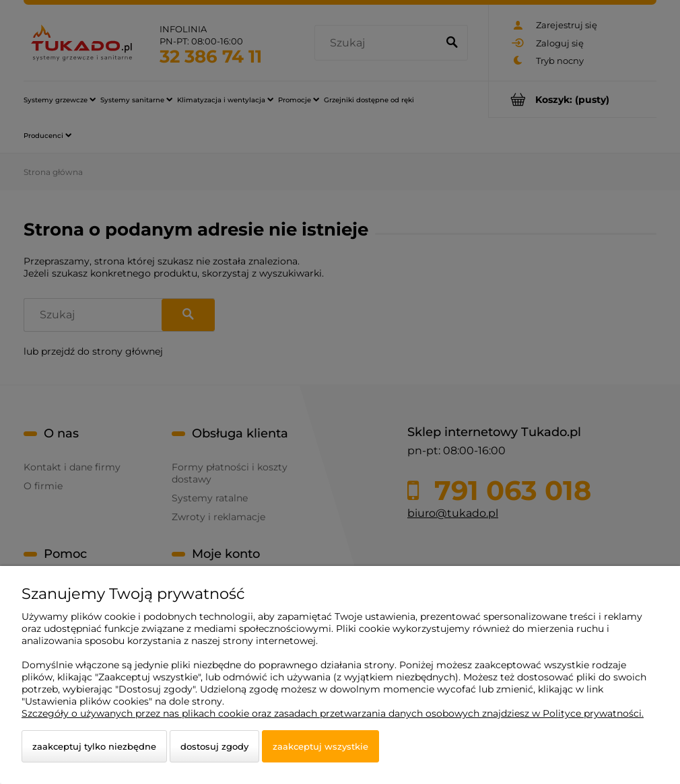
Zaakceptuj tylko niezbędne (94, 746)
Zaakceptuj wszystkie (320, 746)
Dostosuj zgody (214, 746)
